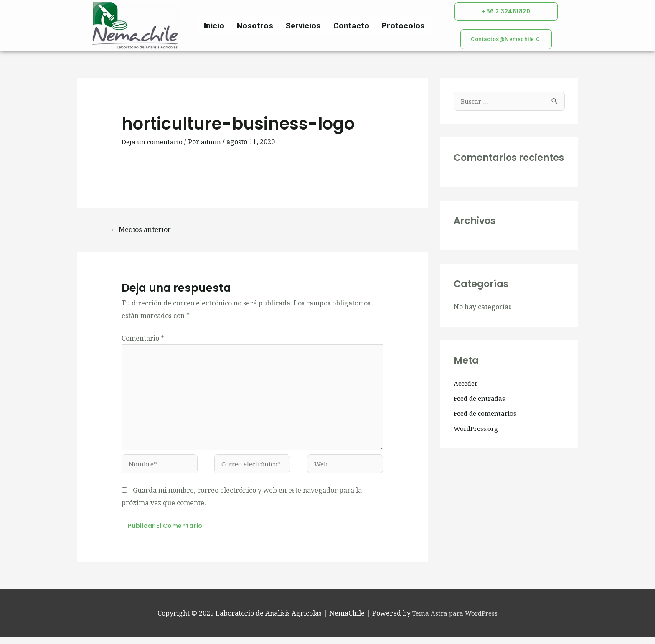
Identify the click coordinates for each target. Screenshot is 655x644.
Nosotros (255, 26)
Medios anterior (143, 230)
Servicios (303, 26)
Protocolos (403, 26)
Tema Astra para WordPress (455, 619)
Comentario (143, 339)
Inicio (214, 26)
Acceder (467, 384)
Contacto (351, 26)
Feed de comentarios (487, 415)
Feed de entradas (481, 400)
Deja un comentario (153, 142)
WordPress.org (478, 430)
